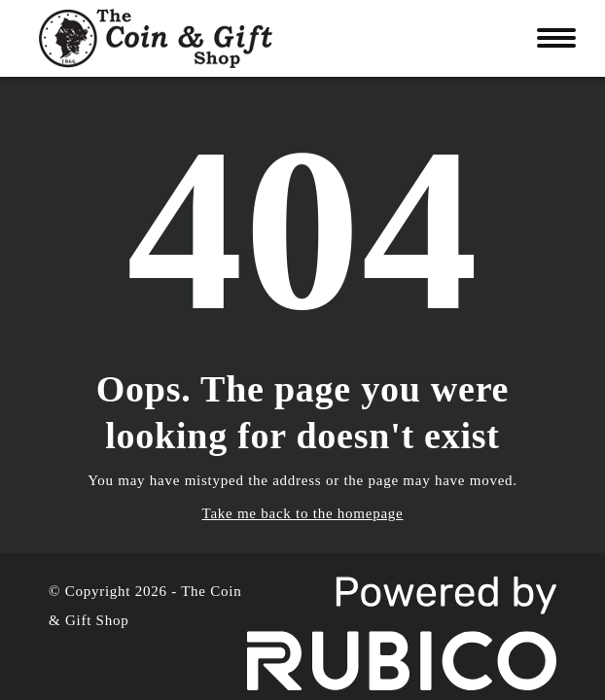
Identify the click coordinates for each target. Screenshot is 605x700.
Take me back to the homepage (303, 513)
